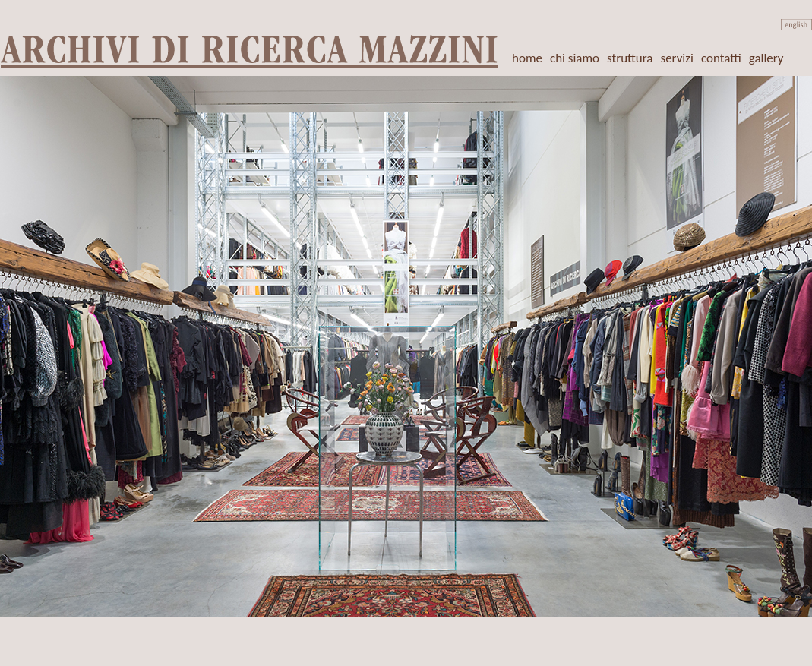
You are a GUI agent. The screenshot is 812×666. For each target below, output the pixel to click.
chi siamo (575, 58)
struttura (630, 58)
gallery (766, 58)
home (527, 58)
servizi (677, 58)
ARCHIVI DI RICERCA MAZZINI (251, 49)
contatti (721, 58)
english (796, 25)
